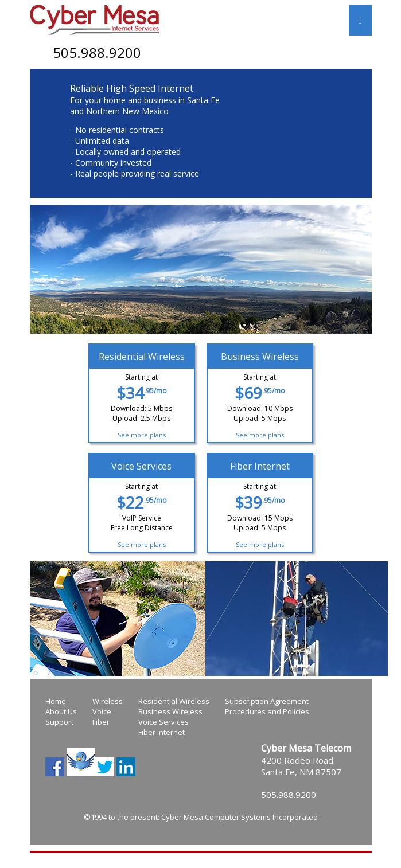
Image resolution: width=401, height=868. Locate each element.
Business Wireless (170, 711)
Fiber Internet (161, 732)
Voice (102, 711)
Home (56, 701)
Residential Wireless (174, 701)
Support (59, 722)
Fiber (101, 722)
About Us (61, 711)
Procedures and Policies (267, 711)
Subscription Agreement (267, 701)
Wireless (108, 701)
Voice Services (163, 722)
